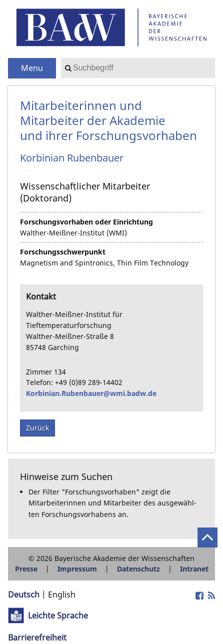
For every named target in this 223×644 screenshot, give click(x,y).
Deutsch (24, 594)
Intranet (194, 569)
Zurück (37, 428)
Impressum (77, 569)
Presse (26, 569)
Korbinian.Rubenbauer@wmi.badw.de (91, 393)
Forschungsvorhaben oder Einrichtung (86, 222)
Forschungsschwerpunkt (63, 252)
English (62, 594)
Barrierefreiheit (37, 637)
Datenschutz (138, 569)
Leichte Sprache (58, 615)
